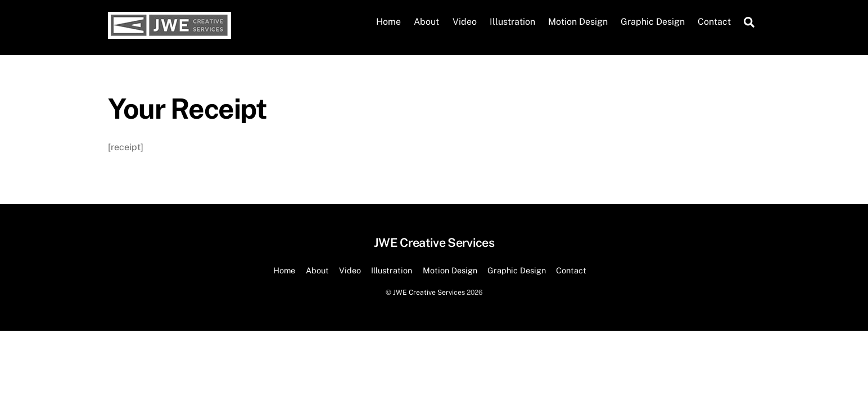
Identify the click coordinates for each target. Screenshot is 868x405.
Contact (714, 22)
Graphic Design (653, 22)
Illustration (512, 22)
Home (388, 22)
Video (465, 22)
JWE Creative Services (429, 292)
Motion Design (578, 22)
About (426, 22)
